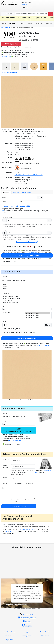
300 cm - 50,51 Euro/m (38, 315)
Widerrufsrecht (45, 632)
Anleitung (49, 23)
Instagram (27, 625)
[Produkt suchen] (51, 14)
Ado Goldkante (6, 28)
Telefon (5, 478)
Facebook (27, 621)
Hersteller (6, 294)
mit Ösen (16, 193)
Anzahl (4, 197)
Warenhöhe (6, 313)
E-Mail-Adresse (5, 466)
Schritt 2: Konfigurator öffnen (27, 255)
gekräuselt (7, 193)
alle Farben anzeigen (11, 73)
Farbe (4, 202)
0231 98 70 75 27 (28, 4)
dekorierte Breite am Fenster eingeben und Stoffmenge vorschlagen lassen (25, 212)
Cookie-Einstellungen (9, 632)
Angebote (39, 23)
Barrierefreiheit (9, 636)
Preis (4, 284)
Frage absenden (19, 506)
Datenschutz (45, 636)
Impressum (9, 640)
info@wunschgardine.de (28, 529)
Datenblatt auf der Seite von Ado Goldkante (29, 175)
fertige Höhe (6, 230)
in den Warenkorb (27, 338)
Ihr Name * (6, 460)
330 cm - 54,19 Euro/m (38, 317)
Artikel (5, 277)
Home (4, 23)
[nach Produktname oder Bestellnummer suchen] (32, 14)
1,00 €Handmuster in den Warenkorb (19, 430)
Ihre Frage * (6, 489)
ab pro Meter (11, 44)
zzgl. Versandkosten (32, 252)
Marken (12, 23)
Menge (5, 321)
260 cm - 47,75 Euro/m (38, 313)
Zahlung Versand (27, 636)
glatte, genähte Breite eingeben (13, 209)
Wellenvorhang (27, 193)
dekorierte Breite (7, 217)
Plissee (30, 23)
